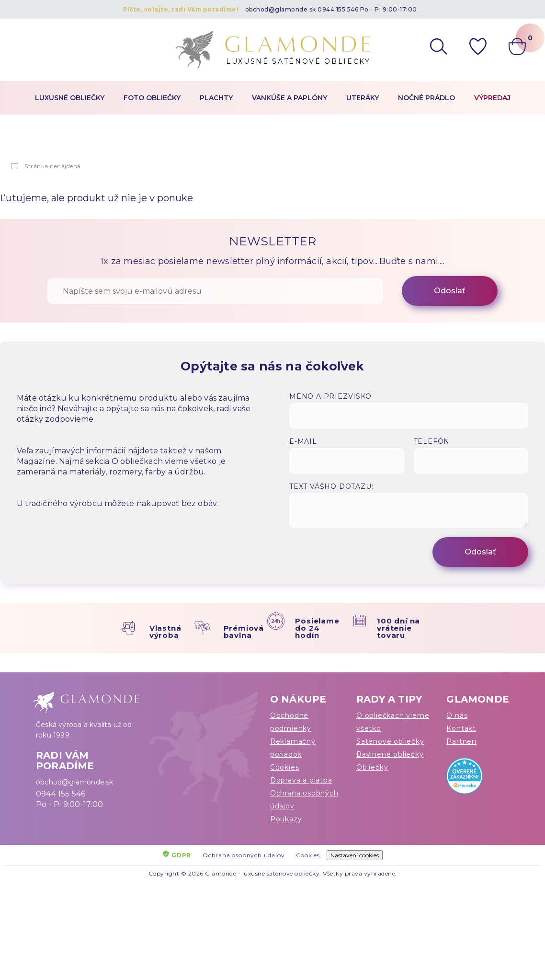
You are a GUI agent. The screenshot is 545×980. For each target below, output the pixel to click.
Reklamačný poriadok (293, 748)
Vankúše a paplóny (290, 98)
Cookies (285, 767)
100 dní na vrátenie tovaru (398, 628)
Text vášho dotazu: (331, 486)
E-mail (303, 441)
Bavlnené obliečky (390, 754)
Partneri (461, 741)
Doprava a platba (301, 780)
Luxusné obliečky (70, 98)
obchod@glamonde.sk (281, 9)
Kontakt (461, 728)
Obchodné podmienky (291, 722)
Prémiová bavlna (244, 632)
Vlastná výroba (165, 632)
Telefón (432, 441)
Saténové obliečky (390, 741)
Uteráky (363, 98)
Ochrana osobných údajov (304, 800)
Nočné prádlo (426, 98)
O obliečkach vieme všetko (393, 722)
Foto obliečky (152, 98)
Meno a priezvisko (330, 396)
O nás (457, 715)
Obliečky (372, 767)
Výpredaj (492, 98)
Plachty (216, 98)
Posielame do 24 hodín (317, 628)
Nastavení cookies (355, 855)
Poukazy (286, 819)
